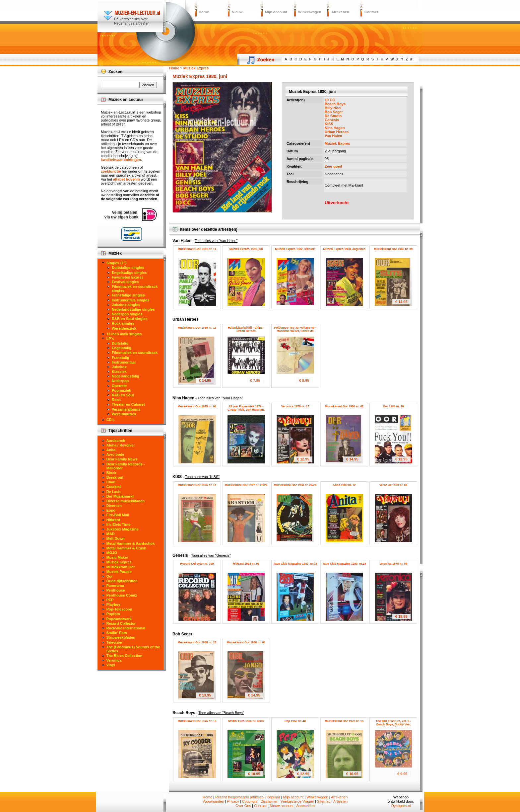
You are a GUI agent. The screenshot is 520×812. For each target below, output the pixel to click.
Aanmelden (305, 806)
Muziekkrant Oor (121, 567)
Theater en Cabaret (128, 404)
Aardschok (116, 441)
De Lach (114, 492)
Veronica (114, 660)
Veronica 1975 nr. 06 (393, 564)
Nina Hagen (335, 128)
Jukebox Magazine (123, 529)
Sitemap (324, 801)
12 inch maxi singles (124, 334)
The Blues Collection (125, 656)
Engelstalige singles (129, 273)
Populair (273, 797)
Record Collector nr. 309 (197, 564)
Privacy (233, 801)
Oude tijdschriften (122, 581)
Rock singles (123, 323)
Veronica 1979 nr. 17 (295, 406)
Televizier (115, 642)
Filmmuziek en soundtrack (135, 353)
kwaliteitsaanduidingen (121, 160)
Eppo (111, 510)
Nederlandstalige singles (133, 309)
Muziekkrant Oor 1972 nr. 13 (344, 721)
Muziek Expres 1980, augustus (344, 249)
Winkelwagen (310, 12)
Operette (119, 386)
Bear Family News (122, 459)
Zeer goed (333, 166)
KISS (329, 124)
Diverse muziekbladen (126, 501)
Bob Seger (334, 112)
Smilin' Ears (117, 633)
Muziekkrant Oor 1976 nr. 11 (197, 485)
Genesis (332, 120)
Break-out (115, 477)
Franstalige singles (128, 295)
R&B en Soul (123, 395)
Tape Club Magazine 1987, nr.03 (295, 564)
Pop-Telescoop (119, 609)
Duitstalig (120, 343)
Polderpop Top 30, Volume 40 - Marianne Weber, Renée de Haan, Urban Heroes (295, 331)
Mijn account (276, 12)
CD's (111, 420)
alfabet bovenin (127, 179)
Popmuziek (121, 390)
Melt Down (116, 538)
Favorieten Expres (128, 277)
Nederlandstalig (126, 376)
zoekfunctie (111, 171)
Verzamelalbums (126, 409)
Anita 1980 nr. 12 (344, 485)
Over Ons (243, 806)
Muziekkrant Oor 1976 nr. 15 (197, 721)
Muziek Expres (337, 143)
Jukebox (119, 367)
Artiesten (340, 801)
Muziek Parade (119, 572)
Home (204, 12)
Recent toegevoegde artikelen (239, 797)
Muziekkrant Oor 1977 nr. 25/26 (246, 485)
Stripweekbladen (121, 637)
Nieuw (237, 12)
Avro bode (115, 454)
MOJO (112, 553)
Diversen (114, 506)
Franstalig (121, 358)
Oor (110, 576)
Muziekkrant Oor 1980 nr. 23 (197, 642)
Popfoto (113, 614)
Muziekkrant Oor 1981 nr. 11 (197, 249)
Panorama (115, 586)
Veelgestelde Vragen (297, 801)
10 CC (330, 100)
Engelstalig (122, 348)
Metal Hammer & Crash (126, 548)
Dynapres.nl (401, 806)
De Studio (333, 116)
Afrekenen (340, 12)
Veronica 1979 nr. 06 (393, 485)
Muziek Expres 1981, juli (246, 249)
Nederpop (120, 381)
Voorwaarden (213, 801)
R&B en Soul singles (130, 319)
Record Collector (121, 623)
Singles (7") (117, 263)
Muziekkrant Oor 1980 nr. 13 (197, 328)
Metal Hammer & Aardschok (131, 543)
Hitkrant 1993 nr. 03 (246, 564)
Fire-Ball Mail (118, 515)
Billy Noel (333, 108)
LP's (110, 339)
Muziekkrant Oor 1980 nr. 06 (246, 642)
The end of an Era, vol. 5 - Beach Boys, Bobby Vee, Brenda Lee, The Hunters (393, 724)
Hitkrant (113, 520)
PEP (110, 600)
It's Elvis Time (119, 525)
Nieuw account (282, 806)
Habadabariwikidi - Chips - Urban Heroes (246, 329)
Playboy (113, 605)
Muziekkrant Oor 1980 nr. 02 (344, 406)
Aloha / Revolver (121, 445)
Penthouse (116, 590)
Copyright (250, 801)
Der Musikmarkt (120, 496)
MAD (111, 534)
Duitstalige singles (128, 268)
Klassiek (119, 371)
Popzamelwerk (119, 619)
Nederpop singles (127, 314)
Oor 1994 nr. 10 (393, 406)
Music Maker (117, 557)
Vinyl (111, 665)
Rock (116, 400)
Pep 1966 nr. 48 (295, 721)
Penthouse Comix (122, 595)
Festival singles (125, 282)
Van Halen (333, 136)
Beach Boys (335, 104)
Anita (111, 450)
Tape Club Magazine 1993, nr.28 (344, 564)
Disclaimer (269, 801)
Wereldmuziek (124, 328)
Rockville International (126, 628)
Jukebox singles (126, 305)
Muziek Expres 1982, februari (295, 249)
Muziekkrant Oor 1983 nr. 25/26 (295, 485)
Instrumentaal (124, 362)
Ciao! (111, 482)
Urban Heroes (337, 132)
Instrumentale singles (130, 300)
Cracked (114, 487)
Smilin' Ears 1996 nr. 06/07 (246, 721)
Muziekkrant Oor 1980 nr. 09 (393, 249)
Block (111, 473)
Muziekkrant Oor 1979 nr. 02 (197, 406)
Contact (371, 12)
